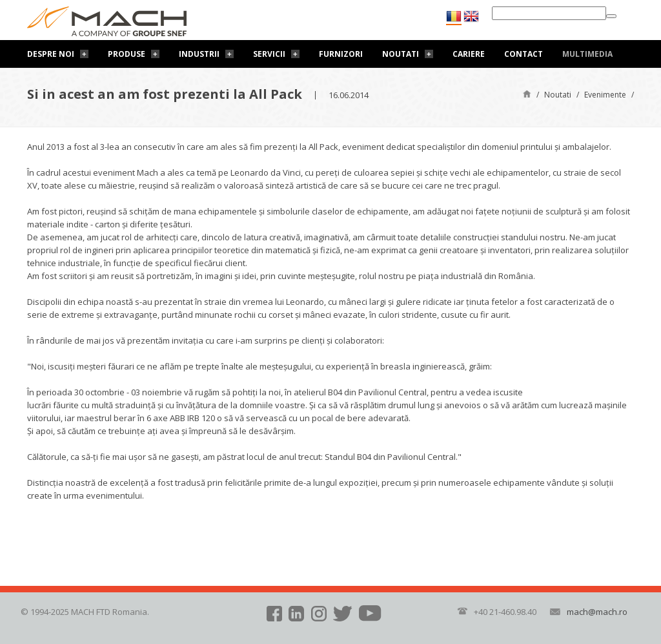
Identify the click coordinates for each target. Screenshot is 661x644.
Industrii (199, 54)
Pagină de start (527, 93)
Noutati (401, 54)
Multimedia (587, 54)
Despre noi (51, 54)
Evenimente (605, 95)
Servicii (269, 54)
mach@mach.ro (597, 612)
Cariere (469, 54)
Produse (127, 54)
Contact (524, 54)
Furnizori (341, 54)
